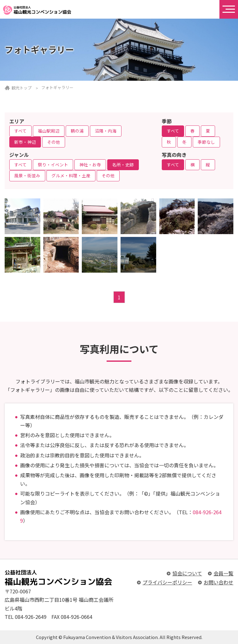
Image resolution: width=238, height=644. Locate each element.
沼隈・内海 (106, 131)
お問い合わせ (218, 582)
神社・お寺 (90, 165)
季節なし (206, 142)
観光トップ (22, 88)
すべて (20, 131)
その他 (54, 142)
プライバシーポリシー (167, 582)
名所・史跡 (123, 165)
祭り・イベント (53, 165)
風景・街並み (27, 175)
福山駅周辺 (49, 131)
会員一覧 (223, 573)
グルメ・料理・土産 (71, 175)
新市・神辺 (25, 142)
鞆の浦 (77, 131)
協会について (187, 573)
